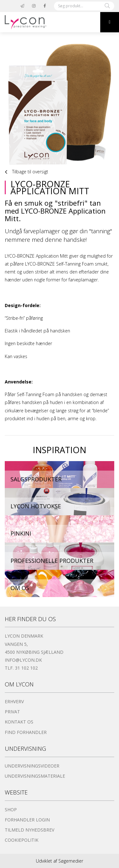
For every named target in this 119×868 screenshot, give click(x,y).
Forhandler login (27, 820)
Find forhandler (26, 732)
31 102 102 (26, 668)
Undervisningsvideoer (32, 766)
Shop (11, 810)
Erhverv (14, 701)
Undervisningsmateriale (35, 776)
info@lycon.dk (23, 660)
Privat (12, 712)
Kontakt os (19, 722)
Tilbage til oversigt (26, 172)
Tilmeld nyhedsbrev (30, 830)
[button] (109, 22)
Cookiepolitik (22, 840)
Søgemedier (71, 861)
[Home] (50, 22)
